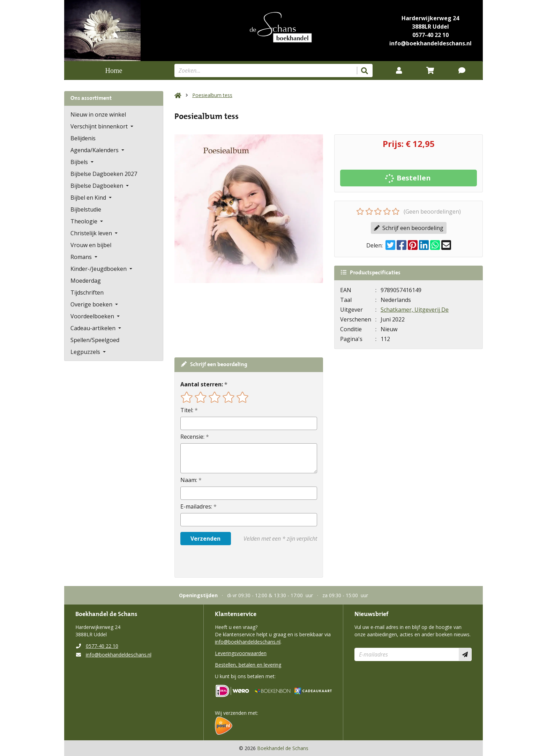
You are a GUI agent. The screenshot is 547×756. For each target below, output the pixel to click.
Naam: (189, 480)
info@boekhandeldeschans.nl (430, 43)
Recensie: (192, 437)
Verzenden (205, 539)
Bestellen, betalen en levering (248, 665)
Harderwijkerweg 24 (430, 18)
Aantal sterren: (202, 384)
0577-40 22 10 (430, 35)
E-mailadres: (196, 506)
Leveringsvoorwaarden (241, 653)
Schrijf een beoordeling (409, 228)
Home (114, 71)
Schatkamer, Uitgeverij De (415, 310)
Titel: (187, 410)
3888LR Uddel (430, 27)
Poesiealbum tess (212, 95)
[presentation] (225, 561)
